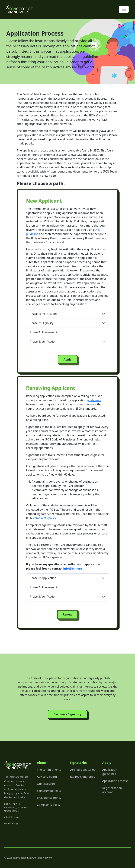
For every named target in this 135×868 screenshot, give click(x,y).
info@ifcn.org (73, 568)
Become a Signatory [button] (67, 714)
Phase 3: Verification (43, 597)
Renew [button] (67, 614)
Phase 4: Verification (43, 342)
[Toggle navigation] (124, 9)
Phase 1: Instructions (44, 314)
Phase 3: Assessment (44, 332)
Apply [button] (67, 359)
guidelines (94, 400)
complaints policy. (45, 518)
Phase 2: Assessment (44, 587)
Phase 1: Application (43, 578)
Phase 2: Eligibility (41, 323)
